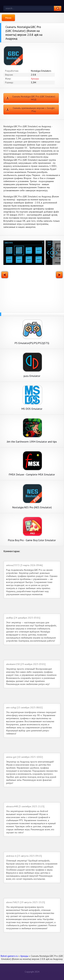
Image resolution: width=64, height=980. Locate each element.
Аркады (35, 79)
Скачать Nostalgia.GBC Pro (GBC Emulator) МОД (34, 98)
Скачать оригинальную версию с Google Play (34, 110)
